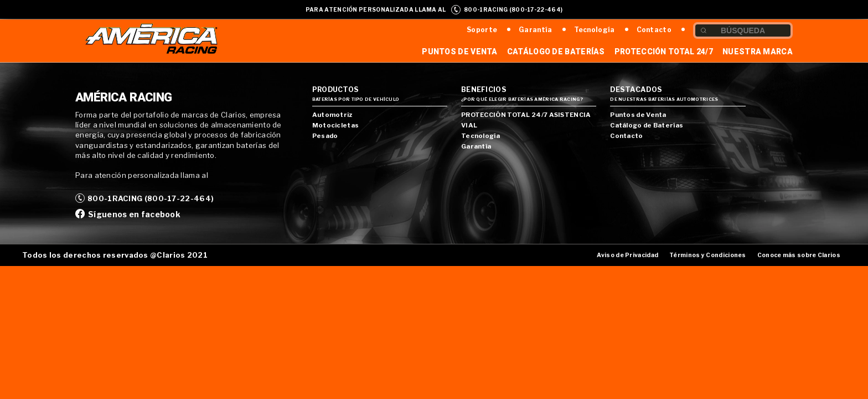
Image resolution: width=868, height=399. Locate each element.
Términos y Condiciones (708, 255)
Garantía (535, 30)
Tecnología (595, 30)
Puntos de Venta (460, 52)
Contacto (654, 30)
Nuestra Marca (758, 52)
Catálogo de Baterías (556, 52)
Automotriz (332, 115)
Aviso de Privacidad (627, 255)
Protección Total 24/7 (664, 52)
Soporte (482, 30)
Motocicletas (336, 125)
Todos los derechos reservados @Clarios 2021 (115, 255)
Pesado (325, 136)
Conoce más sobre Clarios (799, 255)
